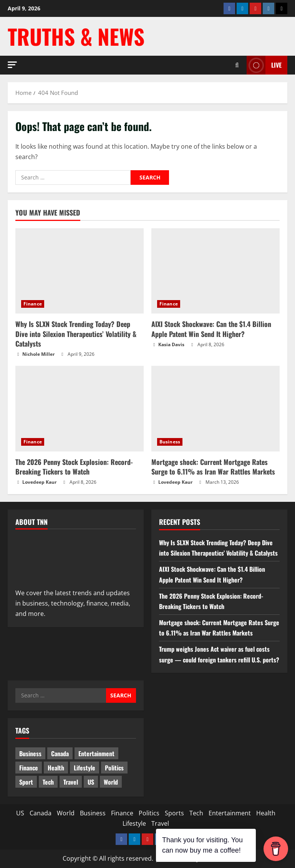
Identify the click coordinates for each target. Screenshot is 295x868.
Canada (41, 813)
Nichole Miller (38, 354)
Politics (149, 813)
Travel (160, 823)
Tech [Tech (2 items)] (48, 782)
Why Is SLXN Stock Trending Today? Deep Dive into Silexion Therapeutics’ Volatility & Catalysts (76, 334)
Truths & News (76, 36)
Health (266, 813)
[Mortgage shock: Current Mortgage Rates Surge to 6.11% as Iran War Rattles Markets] (215, 409)
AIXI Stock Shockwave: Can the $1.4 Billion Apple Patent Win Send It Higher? (211, 329)
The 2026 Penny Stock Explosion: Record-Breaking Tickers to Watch (74, 467)
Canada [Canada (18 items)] (60, 753)
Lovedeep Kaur (39, 482)
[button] (12, 65)
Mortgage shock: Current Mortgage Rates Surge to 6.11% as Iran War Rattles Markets (213, 467)
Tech (196, 813)
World (66, 813)
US (20, 813)
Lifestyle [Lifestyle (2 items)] (85, 768)
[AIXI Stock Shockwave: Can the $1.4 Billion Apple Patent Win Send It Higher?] (215, 271)
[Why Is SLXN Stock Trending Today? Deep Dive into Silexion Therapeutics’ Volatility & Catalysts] (80, 271)
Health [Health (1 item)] (56, 768)
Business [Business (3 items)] (30, 753)
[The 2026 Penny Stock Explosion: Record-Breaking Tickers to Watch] (80, 409)
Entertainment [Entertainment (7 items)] (96, 753)
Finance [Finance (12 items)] (29, 768)
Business (170, 442)
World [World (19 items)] (111, 782)
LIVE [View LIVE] (264, 65)
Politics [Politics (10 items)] (114, 768)
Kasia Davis (171, 344)
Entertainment (230, 813)
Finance (33, 304)
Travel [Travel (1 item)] (71, 782)
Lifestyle (134, 823)
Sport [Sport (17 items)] (26, 782)
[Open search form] (237, 65)
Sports (174, 813)
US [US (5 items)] (91, 782)
